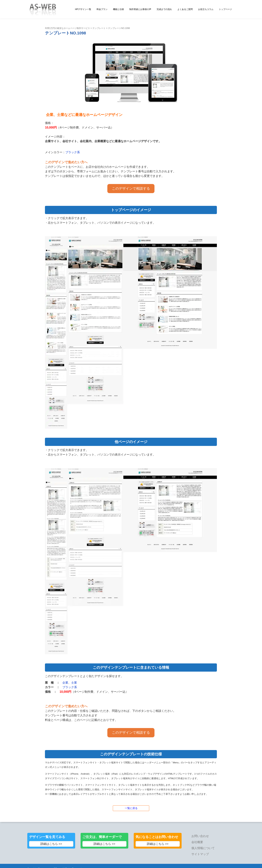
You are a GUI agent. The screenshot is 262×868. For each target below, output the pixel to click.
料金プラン (102, 9)
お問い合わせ (200, 836)
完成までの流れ (164, 9)
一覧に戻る (131, 808)
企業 (65, 683)
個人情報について (203, 848)
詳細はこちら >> (51, 844)
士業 (74, 683)
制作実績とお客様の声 (140, 9)
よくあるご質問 (185, 9)
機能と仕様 (118, 9)
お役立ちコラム (206, 9)
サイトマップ (200, 854)
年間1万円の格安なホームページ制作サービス (67, 28)
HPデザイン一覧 (83, 9)
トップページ (225, 9)
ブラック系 (73, 152)
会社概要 (197, 842)
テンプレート (99, 28)
